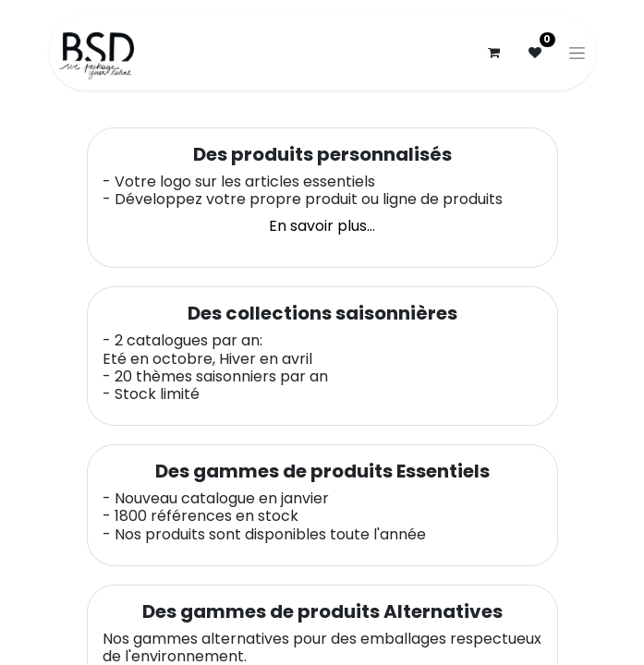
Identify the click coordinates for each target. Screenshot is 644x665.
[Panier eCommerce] (494, 53)
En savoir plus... (322, 226)
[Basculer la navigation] (577, 53)
